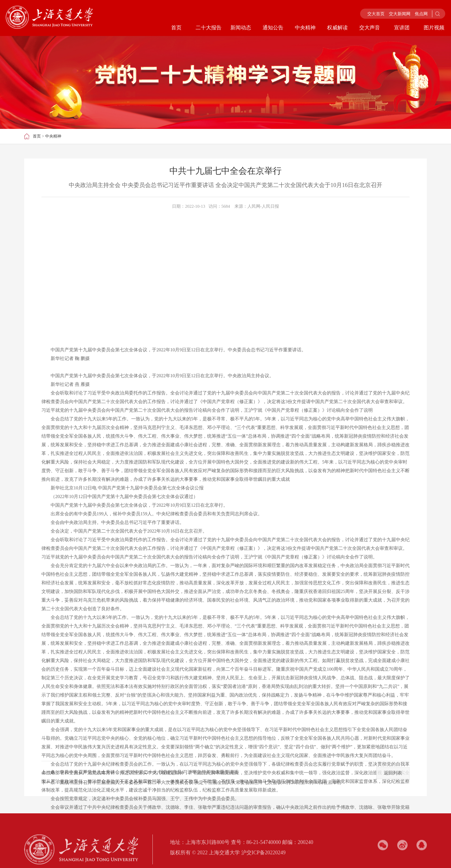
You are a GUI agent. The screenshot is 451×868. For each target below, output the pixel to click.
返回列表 (393, 792)
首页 (176, 28)
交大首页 (376, 14)
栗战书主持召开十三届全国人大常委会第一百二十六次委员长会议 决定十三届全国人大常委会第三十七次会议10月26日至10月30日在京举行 (201, 801)
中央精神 (305, 28)
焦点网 (421, 14)
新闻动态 (241, 28)
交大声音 (370, 28)
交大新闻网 (400, 14)
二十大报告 (209, 28)
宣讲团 (402, 28)
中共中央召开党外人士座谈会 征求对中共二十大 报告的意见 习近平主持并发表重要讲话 (149, 791)
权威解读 (337, 28)
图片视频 (434, 28)
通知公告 (273, 28)
